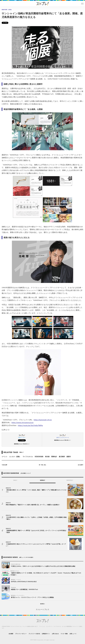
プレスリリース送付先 (34, 634)
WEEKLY (42, 480)
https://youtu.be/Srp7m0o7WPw (30, 425)
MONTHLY (70, 480)
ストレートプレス (42, 609)
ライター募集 (64, 634)
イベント (5, 457)
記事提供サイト (46, 634)
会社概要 (11, 634)
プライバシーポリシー (21, 634)
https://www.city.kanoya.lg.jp (23, 422)
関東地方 (54, 457)
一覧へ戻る (42, 465)
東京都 (47, 457)
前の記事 (4, 465)
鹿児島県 (62, 457)
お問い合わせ (55, 634)
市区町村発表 (39, 457)
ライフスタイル (28, 457)
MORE (42, 604)
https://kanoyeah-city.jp (43, 420)
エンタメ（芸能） (15, 457)
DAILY (15, 480)
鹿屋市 (69, 457)
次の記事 (81, 465)
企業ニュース (73, 634)
